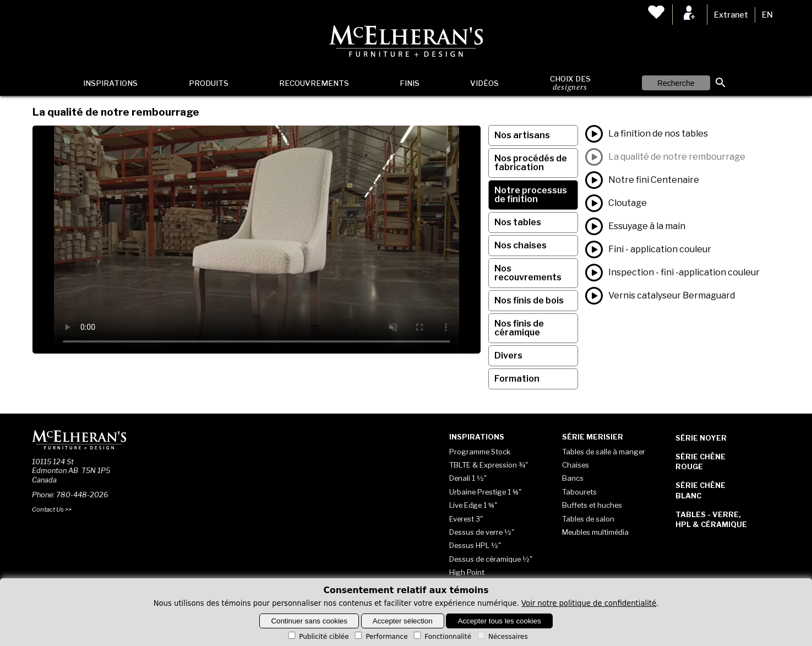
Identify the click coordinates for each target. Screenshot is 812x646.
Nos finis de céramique (519, 328)
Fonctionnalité (442, 637)
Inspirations (110, 83)
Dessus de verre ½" (482, 532)
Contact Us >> (52, 509)
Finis (410, 83)
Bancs (573, 478)
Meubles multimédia (595, 532)
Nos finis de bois (529, 300)
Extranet (731, 15)
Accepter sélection (403, 621)
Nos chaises (521, 245)
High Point (467, 572)
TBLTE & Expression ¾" (489, 465)
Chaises (576, 465)
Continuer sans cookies (309, 621)
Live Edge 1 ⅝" (473, 505)
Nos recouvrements (528, 273)
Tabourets (579, 492)
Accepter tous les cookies (499, 621)
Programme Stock (480, 452)
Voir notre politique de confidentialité (589, 603)
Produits (209, 83)
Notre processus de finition (531, 195)
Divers (508, 355)
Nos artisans (522, 135)
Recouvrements (314, 83)
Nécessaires (502, 637)
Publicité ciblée (317, 637)
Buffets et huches (592, 505)
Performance (380, 637)
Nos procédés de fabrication (531, 163)
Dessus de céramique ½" (491, 559)
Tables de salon (588, 519)
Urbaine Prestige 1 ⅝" (485, 492)
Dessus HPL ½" (475, 545)
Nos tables (518, 222)
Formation (517, 379)
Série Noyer (701, 438)
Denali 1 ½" (468, 478)
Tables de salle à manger (604, 452)
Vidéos (484, 83)
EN (767, 15)
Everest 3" (466, 519)
